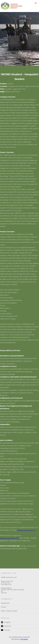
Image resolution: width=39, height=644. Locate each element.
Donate (4, 607)
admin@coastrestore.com (10, 538)
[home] (10, 6)
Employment (5, 603)
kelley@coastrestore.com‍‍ (26, 530)
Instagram (7, 622)
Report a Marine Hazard (9, 611)
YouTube (7, 630)
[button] (36, 3)
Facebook (7, 626)
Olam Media (24, 639)
